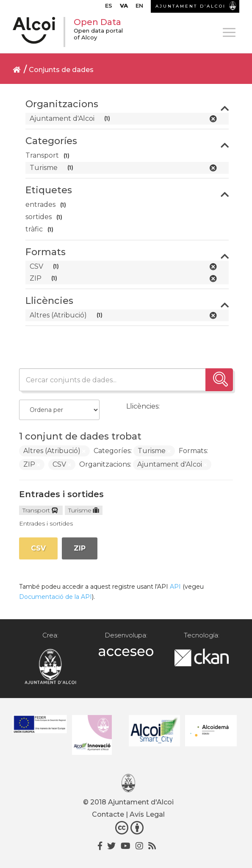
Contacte (108, 814)
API (175, 587)
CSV (38, 548)
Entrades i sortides (61, 494)
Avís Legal (147, 814)
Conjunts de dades (61, 70)
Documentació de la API (55, 597)
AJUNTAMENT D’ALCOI (191, 6)
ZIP (80, 548)
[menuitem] (109, 8)
